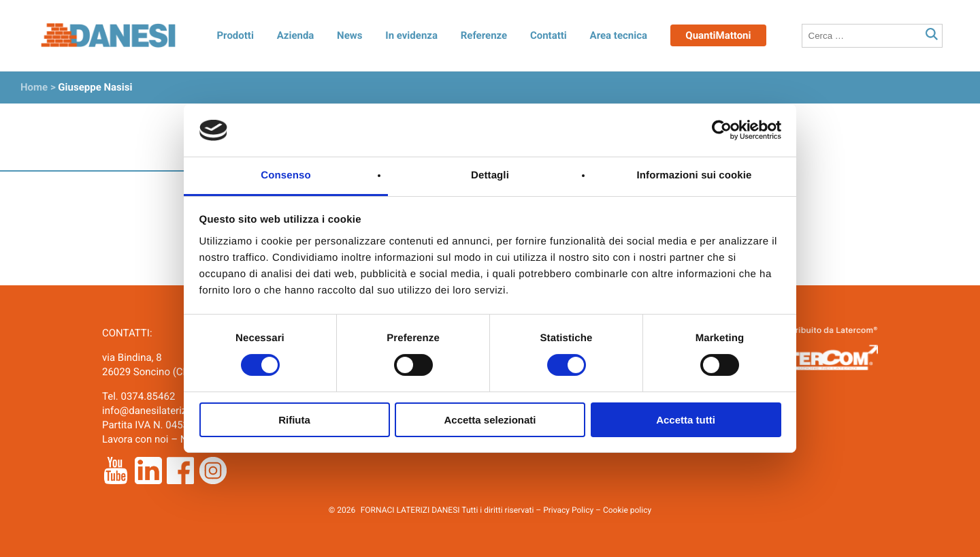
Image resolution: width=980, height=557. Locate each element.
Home (34, 87)
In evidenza (411, 35)
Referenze (484, 35)
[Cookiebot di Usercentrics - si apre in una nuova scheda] (722, 130)
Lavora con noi (135, 439)
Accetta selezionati (490, 420)
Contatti (549, 35)
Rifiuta (294, 420)
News (349, 35)
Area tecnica (619, 35)
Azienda (296, 35)
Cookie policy (627, 510)
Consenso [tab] (285, 175)
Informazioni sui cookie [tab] (695, 175)
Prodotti (235, 35)
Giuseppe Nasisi (95, 87)
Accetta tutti (686, 420)
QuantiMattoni (718, 35)
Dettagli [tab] (490, 175)
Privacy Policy (568, 510)
